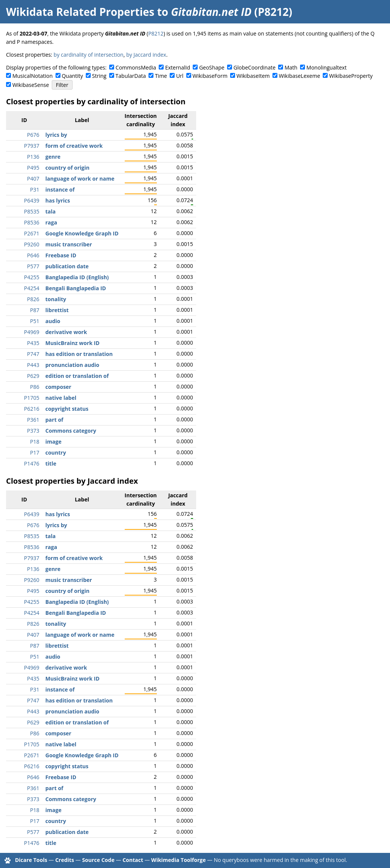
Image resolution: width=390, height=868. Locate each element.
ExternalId (178, 67)
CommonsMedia (136, 67)
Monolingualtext (327, 67)
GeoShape (212, 67)
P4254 (32, 288)
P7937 (32, 146)
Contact (133, 860)
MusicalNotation (33, 76)
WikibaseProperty (351, 76)
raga (51, 222)
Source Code (98, 860)
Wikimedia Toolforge (178, 860)
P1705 (32, 398)
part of (54, 420)
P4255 (32, 277)
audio (53, 321)
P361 (33, 420)
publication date (67, 266)
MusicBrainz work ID (72, 343)
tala (50, 211)
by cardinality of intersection (89, 55)
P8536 (32, 222)
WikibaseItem (253, 76)
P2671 (32, 233)
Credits (65, 860)
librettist (57, 310)
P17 (35, 453)
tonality (56, 299)
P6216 (32, 409)
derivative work (66, 332)
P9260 (32, 244)
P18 (35, 442)
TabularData (131, 76)
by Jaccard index (146, 55)
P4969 (32, 332)
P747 (33, 354)
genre (53, 157)
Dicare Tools (31, 860)
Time (161, 76)
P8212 (156, 33)
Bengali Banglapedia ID (76, 288)
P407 (33, 179)
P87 (35, 310)
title (51, 463)
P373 (33, 431)
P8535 (32, 211)
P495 (33, 168)
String (99, 76)
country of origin (67, 168)
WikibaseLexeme (299, 76)
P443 (33, 365)
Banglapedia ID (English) (77, 277)
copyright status (67, 409)
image (53, 442)
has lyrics (58, 200)
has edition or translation (79, 354)
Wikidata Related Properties (80, 12)
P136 (33, 157)
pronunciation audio (72, 365)
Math (291, 67)
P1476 (32, 463)
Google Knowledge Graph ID (82, 233)
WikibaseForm (210, 76)
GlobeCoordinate (255, 67)
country (56, 453)
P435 (33, 343)
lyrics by (56, 135)
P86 (35, 387)
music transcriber (69, 244)
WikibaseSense (31, 85)
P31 (35, 190)
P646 (33, 255)
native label (61, 398)
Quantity (72, 76)
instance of (60, 190)
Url (180, 76)
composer (58, 387)
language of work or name (80, 179)
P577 (33, 266)
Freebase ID (61, 255)
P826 (33, 299)
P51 (35, 321)
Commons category (71, 431)
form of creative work (74, 146)
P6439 (32, 200)
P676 (33, 135)
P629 (33, 376)
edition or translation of (77, 376)
